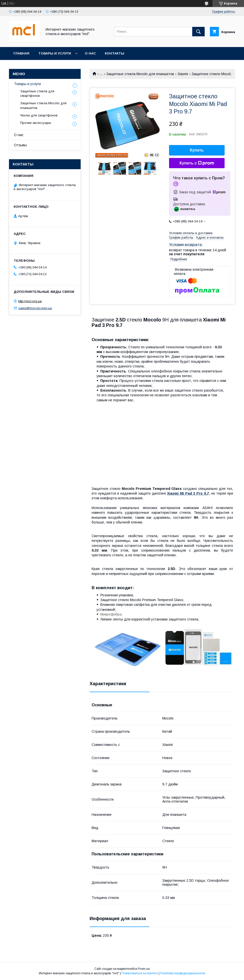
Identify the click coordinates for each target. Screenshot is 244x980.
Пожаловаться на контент (140, 973)
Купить (197, 150)
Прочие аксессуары (36, 123)
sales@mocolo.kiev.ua (35, 308)
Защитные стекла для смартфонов (37, 93)
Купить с (197, 163)
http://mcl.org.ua (30, 301)
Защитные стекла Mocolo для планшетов (140, 74)
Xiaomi (183, 74)
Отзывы (20, 145)
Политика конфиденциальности (183, 973)
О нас (90, 53)
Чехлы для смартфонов (39, 115)
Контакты (115, 53)
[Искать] (198, 32)
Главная (21, 53)
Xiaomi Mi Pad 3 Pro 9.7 (188, 493)
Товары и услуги (55, 53)
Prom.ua (144, 969)
